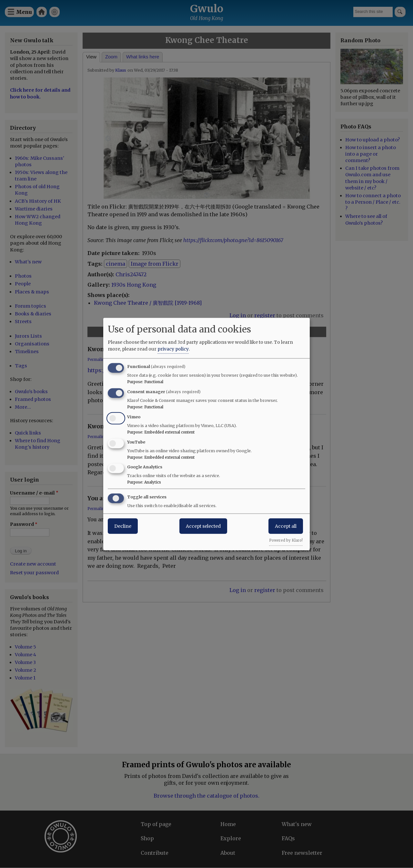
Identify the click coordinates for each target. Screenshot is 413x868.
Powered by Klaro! (286, 540)
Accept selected (203, 526)
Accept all (286, 526)
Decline (123, 526)
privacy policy (173, 349)
